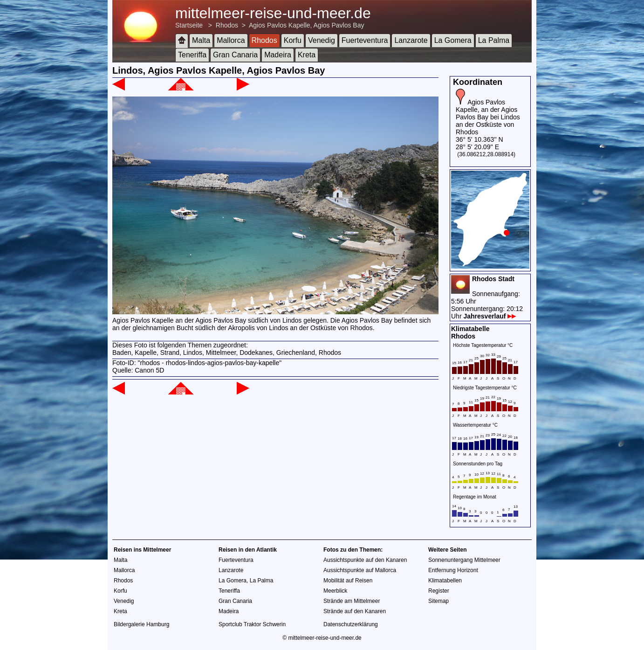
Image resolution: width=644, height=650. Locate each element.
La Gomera (453, 40)
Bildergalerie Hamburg (141, 624)
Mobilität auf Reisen (348, 581)
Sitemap (438, 601)
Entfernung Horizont (453, 570)
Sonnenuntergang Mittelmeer (464, 560)
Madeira (278, 55)
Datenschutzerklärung (351, 624)
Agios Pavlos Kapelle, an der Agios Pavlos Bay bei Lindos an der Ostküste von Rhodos (488, 117)
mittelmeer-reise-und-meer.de (273, 13)
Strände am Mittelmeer (352, 601)
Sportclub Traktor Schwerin (252, 624)
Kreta (307, 55)
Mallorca (231, 40)
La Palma (494, 40)
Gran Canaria (235, 55)
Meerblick (335, 591)
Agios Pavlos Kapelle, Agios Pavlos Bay (306, 25)
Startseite (189, 25)
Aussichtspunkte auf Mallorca (360, 570)
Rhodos (227, 25)
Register (439, 591)
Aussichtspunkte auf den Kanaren (365, 560)
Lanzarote (411, 40)
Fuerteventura (365, 40)
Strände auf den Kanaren (355, 611)
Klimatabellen (445, 581)
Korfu (293, 40)
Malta (201, 40)
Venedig (322, 40)
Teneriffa (192, 55)
